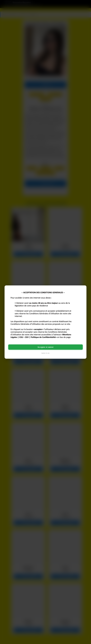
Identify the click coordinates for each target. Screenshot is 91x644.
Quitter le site (46, 353)
